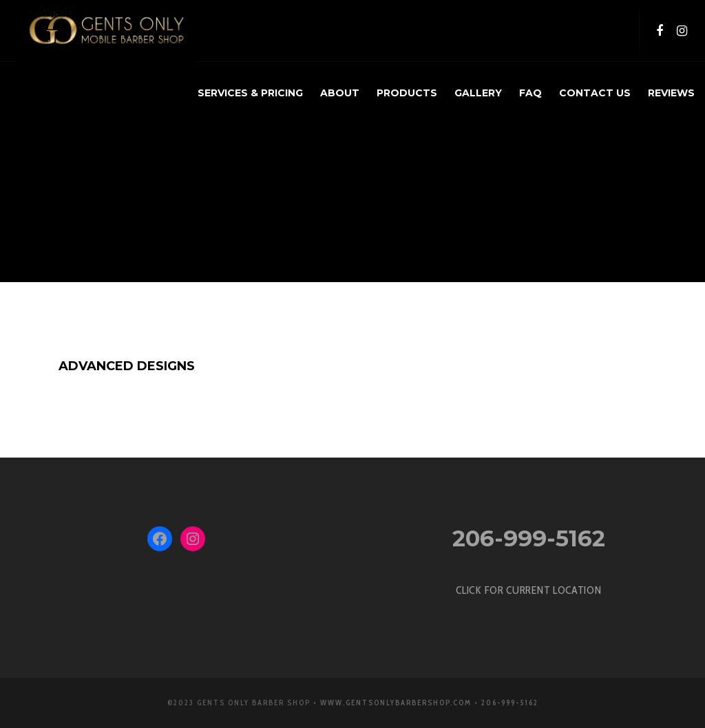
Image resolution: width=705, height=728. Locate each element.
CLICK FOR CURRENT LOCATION (528, 590)
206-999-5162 (529, 538)
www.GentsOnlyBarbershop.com (396, 703)
